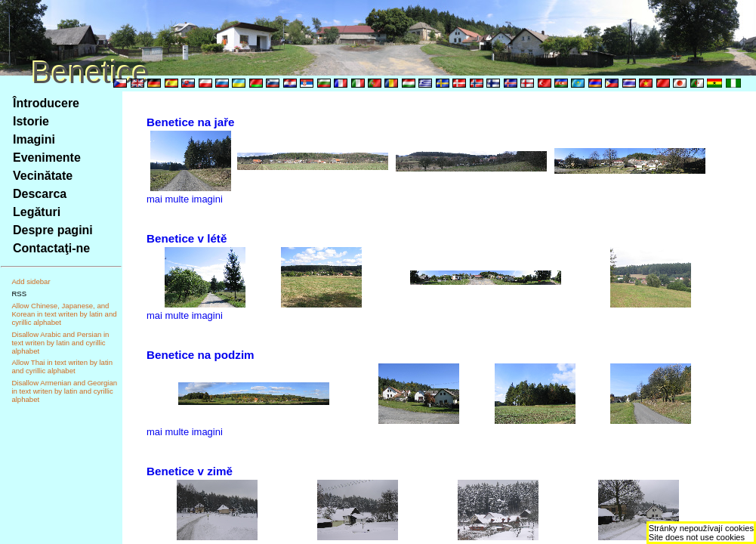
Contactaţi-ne (51, 248)
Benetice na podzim (201, 355)
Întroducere (46, 103)
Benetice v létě (187, 238)
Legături (37, 212)
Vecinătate (43, 176)
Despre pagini (53, 230)
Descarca (40, 194)
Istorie (31, 121)
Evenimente (47, 158)
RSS (19, 294)
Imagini (34, 139)
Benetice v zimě (190, 471)
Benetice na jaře (191, 122)
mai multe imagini (185, 199)
